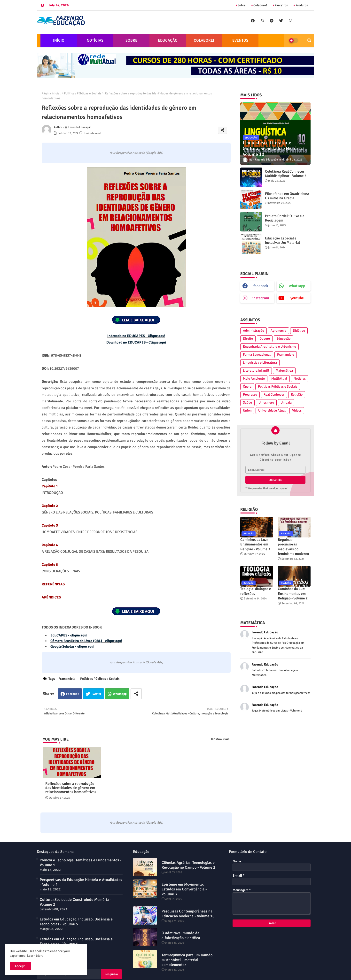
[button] (309, 40)
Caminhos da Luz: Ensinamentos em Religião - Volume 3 (255, 544)
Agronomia (278, 331)
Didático (299, 331)
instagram (261, 298)
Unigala (286, 402)
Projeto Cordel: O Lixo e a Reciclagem (285, 218)
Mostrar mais (220, 739)
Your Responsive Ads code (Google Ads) (136, 153)
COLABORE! (204, 40)
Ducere (265, 339)
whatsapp (297, 286)
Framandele (67, 679)
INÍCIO (59, 40)
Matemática (284, 371)
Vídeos (297, 410)
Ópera (247, 387)
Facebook (73, 694)
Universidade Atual (272, 410)
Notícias (300, 379)
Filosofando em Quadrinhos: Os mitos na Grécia (287, 196)
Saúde (247, 402)
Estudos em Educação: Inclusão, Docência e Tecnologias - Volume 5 (76, 922)
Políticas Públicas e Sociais (83, 93)
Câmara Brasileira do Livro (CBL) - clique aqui (86, 641)
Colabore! (260, 5)
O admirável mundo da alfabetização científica (181, 935)
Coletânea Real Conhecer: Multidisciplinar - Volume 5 (286, 174)
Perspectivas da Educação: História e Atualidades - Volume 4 (81, 882)
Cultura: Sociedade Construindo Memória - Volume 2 (75, 902)
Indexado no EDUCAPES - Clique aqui (136, 336)
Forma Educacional (257, 355)
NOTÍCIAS (95, 40)
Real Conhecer (274, 394)
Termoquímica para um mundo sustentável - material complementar (187, 960)
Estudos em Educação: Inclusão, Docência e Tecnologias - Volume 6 (76, 942)
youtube (297, 298)
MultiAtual (279, 379)
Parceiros (281, 5)
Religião (297, 394)
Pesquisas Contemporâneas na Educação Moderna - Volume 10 (188, 914)
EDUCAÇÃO (168, 40)
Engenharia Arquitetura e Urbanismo (269, 347)
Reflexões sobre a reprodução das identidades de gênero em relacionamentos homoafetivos (71, 788)
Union (247, 410)
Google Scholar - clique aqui (72, 646)
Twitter (96, 694)
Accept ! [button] (20, 966)
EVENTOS (240, 40)
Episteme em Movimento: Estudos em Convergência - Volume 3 (184, 889)
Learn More (35, 956)
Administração (253, 331)
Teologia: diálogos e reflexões (256, 591)
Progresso (250, 394)
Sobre (241, 5)
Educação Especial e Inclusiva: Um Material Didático (282, 243)
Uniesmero (266, 402)
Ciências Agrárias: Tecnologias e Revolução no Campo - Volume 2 (188, 865)
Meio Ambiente (254, 379)
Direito (248, 339)
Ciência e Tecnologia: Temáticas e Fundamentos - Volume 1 (81, 863)
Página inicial (51, 93)
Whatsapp (120, 694)
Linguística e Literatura (260, 363)
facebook (261, 286)
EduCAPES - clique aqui (69, 635)
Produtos (301, 5)
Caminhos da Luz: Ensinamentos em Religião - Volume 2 (293, 593)
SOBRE (131, 40)
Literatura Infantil (256, 371)
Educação (283, 339)
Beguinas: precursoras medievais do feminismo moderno (293, 547)
